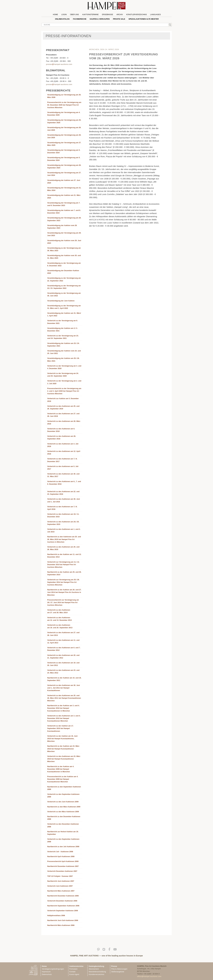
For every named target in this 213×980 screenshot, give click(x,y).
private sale (119, 19)
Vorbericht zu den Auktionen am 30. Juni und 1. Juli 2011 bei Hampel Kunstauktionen (64, 688)
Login (64, 15)
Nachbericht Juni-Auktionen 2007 (61, 881)
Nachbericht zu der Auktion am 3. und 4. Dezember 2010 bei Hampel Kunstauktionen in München (63, 708)
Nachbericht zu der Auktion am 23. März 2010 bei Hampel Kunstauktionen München (63, 749)
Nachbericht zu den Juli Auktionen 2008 (63, 847)
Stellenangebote (118, 972)
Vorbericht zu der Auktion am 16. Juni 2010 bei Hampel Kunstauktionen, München (62, 739)
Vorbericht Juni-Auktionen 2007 (60, 886)
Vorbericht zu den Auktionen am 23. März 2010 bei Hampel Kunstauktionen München (64, 759)
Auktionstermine (90, 15)
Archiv (120, 15)
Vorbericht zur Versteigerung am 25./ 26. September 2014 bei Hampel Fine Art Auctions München (63, 582)
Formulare (73, 969)
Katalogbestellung (96, 966)
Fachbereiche (80, 19)
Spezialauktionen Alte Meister (144, 19)
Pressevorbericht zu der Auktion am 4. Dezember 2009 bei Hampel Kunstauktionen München (63, 779)
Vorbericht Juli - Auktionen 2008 (60, 852)
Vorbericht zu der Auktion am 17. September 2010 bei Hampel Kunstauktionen (60, 728)
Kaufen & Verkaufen (100, 19)
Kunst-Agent (74, 974)
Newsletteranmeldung (97, 972)
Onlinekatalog (62, 19)
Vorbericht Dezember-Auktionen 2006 (62, 901)
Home (55, 15)
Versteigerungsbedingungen (53, 969)
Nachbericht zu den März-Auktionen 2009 (64, 807)
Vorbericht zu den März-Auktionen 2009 (63, 812)
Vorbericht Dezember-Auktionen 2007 (62, 871)
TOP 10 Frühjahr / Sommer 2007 (60, 876)
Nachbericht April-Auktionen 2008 (61, 857)
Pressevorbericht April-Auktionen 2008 (63, 861)
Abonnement (94, 969)
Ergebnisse (108, 15)
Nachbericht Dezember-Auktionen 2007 (63, 866)
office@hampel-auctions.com (149, 976)
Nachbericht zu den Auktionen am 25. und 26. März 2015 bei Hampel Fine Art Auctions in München (64, 539)
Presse (114, 966)
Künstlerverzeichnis (136, 15)
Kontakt (72, 972)
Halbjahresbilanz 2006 (56, 916)
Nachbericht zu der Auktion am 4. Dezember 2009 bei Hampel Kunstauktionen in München (61, 769)
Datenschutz (47, 974)
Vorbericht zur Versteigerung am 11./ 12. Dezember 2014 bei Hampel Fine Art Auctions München (63, 565)
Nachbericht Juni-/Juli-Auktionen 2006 (63, 920)
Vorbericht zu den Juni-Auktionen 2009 (63, 802)
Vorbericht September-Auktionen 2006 (63, 911)
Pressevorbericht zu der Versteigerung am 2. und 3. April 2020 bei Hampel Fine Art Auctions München (64, 391)
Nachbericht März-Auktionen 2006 (61, 925)
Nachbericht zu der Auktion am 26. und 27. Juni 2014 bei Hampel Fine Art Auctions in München (64, 592)
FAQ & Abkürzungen (119, 969)
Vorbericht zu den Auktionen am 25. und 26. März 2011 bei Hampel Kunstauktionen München (64, 698)
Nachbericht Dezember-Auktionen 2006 (63, 896)
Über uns (75, 15)
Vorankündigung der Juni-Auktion (61, 301)
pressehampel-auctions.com (59, 64)
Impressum (46, 972)
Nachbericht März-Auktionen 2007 (61, 891)
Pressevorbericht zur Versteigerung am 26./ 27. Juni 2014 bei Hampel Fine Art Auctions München (63, 603)
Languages (156, 15)
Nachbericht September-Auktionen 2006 (63, 906)
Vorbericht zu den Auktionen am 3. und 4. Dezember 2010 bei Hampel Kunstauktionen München (64, 718)
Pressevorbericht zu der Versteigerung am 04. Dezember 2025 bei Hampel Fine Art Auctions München (64, 105)
